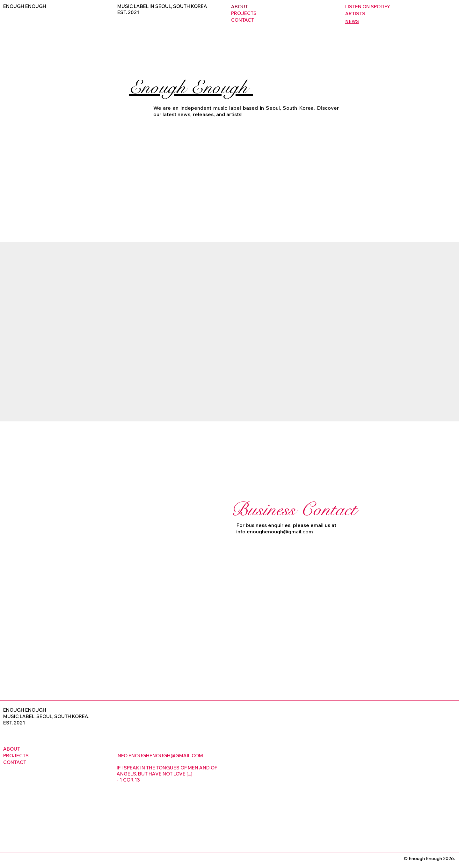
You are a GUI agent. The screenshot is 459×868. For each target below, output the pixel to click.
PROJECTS (244, 13)
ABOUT (240, 7)
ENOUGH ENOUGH (25, 6)
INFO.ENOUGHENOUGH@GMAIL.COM (160, 756)
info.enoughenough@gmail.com (275, 531)
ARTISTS (355, 14)
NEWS (352, 21)
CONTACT (243, 20)
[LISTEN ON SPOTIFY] (401, 6)
